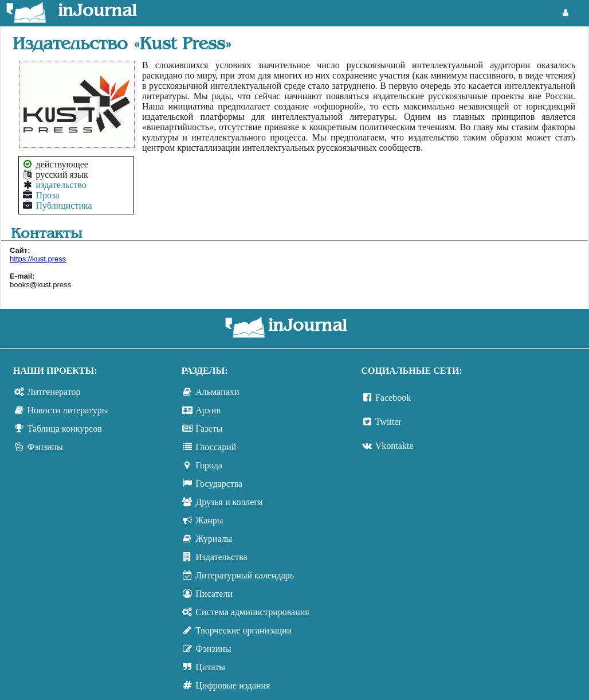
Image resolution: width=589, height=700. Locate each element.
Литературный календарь (245, 575)
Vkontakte (394, 446)
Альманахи (217, 392)
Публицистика (64, 206)
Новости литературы (68, 410)
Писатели (214, 594)
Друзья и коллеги (229, 502)
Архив (208, 410)
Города (209, 465)
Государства (219, 484)
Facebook (393, 398)
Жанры (209, 520)
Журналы (214, 539)
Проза (48, 195)
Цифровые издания (233, 685)
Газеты (209, 429)
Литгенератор (54, 392)
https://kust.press (38, 259)
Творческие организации (244, 630)
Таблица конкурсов (65, 429)
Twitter (388, 422)
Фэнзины (45, 447)
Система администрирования (252, 612)
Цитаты (210, 667)
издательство (61, 185)
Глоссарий (216, 447)
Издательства (221, 557)
